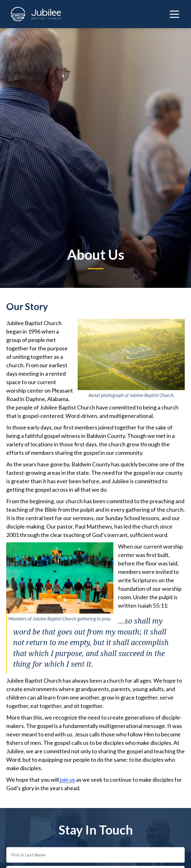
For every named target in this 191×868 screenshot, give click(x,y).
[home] (34, 14)
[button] (174, 14)
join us (67, 780)
